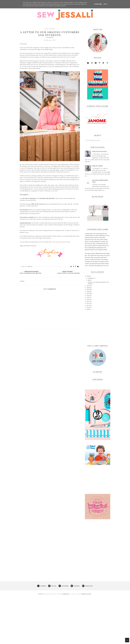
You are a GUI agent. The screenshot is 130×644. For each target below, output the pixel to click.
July (89, 280)
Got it (106, 4)
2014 (88, 300)
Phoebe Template (57, 642)
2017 (88, 294)
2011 (88, 305)
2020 (88, 288)
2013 (88, 302)
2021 (88, 286)
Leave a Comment (27, 266)
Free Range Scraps (99, 151)
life (46, 29)
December (91, 278)
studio (52, 29)
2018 (88, 292)
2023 (88, 276)
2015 (88, 298)
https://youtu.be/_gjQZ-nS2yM (61, 242)
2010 (88, 307)
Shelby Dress (97, 166)
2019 (88, 290)
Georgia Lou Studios (75, 642)
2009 (88, 309)
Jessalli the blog (47, 642)
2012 (88, 303)
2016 (88, 296)
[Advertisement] (98, 596)
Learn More (98, 4)
